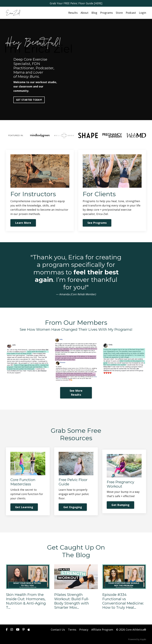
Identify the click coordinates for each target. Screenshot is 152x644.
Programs (107, 13)
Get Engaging (73, 507)
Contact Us (58, 630)
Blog (94, 13)
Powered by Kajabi (137, 639)
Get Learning (24, 507)
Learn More (23, 223)
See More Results (76, 393)
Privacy (84, 630)
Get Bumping (120, 505)
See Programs (97, 223)
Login (142, 13)
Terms (72, 630)
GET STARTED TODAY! (29, 100)
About (85, 13)
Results (73, 13)
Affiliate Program (102, 630)
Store (119, 13)
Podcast (131, 13)
